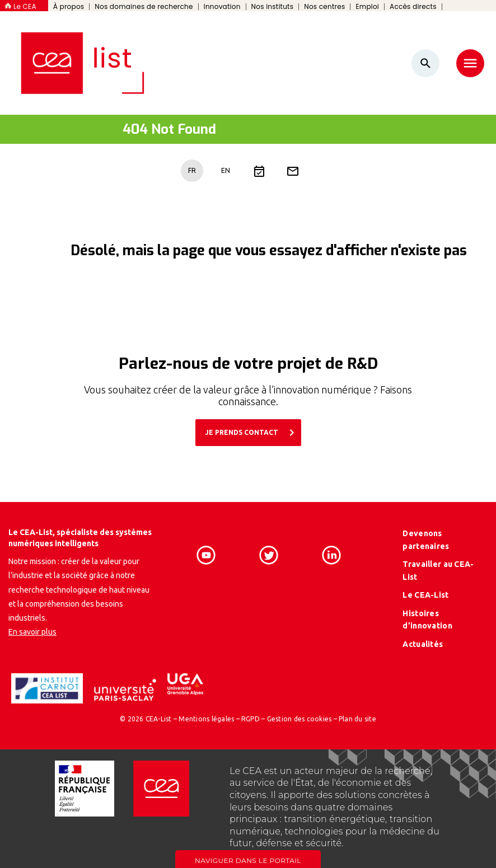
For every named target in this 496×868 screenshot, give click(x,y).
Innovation (222, 7)
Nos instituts (273, 7)
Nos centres (324, 7)
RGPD (251, 719)
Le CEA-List (425, 595)
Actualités (423, 644)
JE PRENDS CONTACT (252, 433)
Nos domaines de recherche (144, 7)
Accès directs (413, 7)
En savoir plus (32, 632)
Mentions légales (206, 719)
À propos (69, 7)
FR (192, 170)
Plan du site (357, 719)
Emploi (367, 7)
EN (226, 170)
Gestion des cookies (300, 719)
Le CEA (25, 7)
